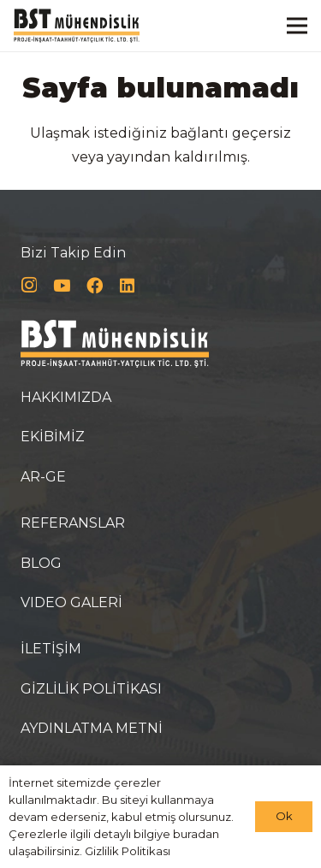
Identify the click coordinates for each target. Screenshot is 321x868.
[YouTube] (61, 286)
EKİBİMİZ (53, 437)
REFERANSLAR (73, 523)
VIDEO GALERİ (71, 602)
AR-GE (43, 477)
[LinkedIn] (127, 286)
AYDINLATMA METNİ (92, 728)
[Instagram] (29, 286)
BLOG (41, 563)
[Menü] (297, 26)
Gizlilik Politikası (128, 851)
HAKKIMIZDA (66, 397)
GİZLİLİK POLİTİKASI (91, 689)
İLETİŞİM (51, 649)
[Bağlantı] (77, 26)
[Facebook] (95, 286)
